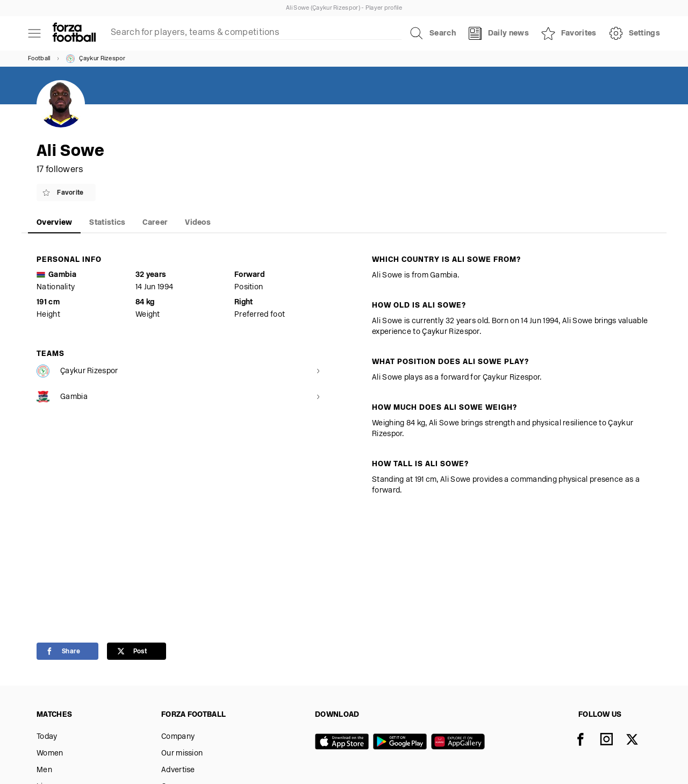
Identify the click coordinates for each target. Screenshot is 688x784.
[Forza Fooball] (74, 33)
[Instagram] (613, 740)
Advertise (178, 770)
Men (44, 770)
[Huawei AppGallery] (460, 743)
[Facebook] (587, 740)
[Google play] (402, 743)
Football (39, 59)
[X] (639, 740)
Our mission (182, 754)
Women (50, 754)
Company (178, 737)
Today (47, 737)
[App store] (344, 743)
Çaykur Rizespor (96, 59)
